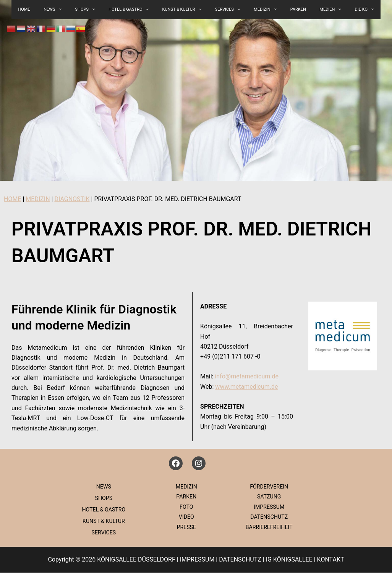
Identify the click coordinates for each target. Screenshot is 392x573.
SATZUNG (268, 497)
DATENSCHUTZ (268, 517)
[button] (105, 10)
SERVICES (225, 10)
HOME (12, 199)
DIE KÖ (341, 10)
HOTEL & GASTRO (136, 10)
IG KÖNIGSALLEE (289, 560)
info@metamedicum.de (247, 376)
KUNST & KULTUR (184, 10)
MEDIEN (312, 10)
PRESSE (185, 527)
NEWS (103, 487)
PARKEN (285, 9)
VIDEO (186, 517)
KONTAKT (331, 560)
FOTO (185, 507)
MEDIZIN (258, 10)
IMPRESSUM (268, 507)
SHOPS (98, 10)
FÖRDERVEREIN (268, 487)
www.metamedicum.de (246, 387)
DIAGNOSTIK (72, 199)
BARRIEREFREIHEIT (268, 527)
